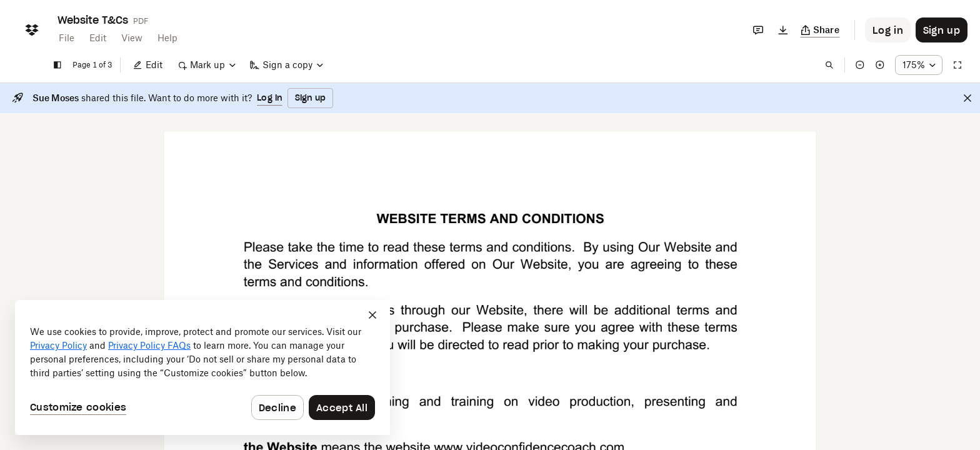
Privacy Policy (58, 345)
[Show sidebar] (57, 65)
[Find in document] (829, 65)
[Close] (967, 98)
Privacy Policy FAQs (149, 345)
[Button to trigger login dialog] (888, 30)
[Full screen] (957, 65)
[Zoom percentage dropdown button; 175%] (919, 65)
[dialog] (202, 367)
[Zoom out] (860, 65)
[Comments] (758, 30)
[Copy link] (820, 30)
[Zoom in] (880, 65)
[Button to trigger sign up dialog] (942, 30)
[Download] (783, 30)
